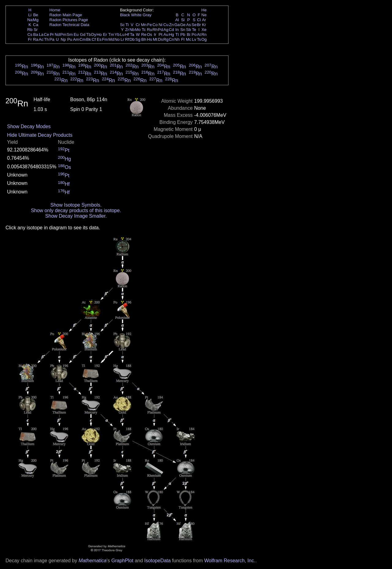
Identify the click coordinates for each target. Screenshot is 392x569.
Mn (144, 25)
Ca (36, 25)
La (41, 34)
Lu (122, 34)
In (177, 30)
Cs (30, 34)
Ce (46, 34)
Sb (189, 30)
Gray (147, 15)
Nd (57, 34)
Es (99, 39)
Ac (41, 39)
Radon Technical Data (69, 25)
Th (47, 39)
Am (76, 39)
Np (63, 39)
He (204, 10)
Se (194, 25)
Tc (144, 30)
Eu (76, 34)
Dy (94, 34)
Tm (111, 34)
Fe (149, 25)
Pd (160, 30)
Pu (70, 39)
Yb (117, 34)
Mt (155, 39)
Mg (36, 20)
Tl (177, 34)
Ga (177, 25)
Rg (166, 39)
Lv (194, 39)
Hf (127, 34)
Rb (30, 30)
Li (30, 15)
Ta (132, 34)
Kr (204, 25)
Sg (138, 39)
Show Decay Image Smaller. (76, 216)
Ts (199, 39)
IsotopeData (157, 561)
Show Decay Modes (29, 126)
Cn (171, 39)
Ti (127, 25)
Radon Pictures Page (69, 20)
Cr (138, 25)
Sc (123, 25)
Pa (52, 39)
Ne (204, 15)
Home (55, 10)
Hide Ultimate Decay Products (40, 135)
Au (166, 34)
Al (177, 20)
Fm (105, 39)
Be (36, 15)
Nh (177, 39)
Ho (99, 34)
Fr (30, 39)
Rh (155, 30)
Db (132, 39)
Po (194, 34)
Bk (89, 39)
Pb (183, 34)
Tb (89, 34)
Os (150, 34)
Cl (199, 20)
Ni (161, 25)
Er (105, 34)
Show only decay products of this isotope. (76, 210)
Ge (183, 25)
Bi (189, 34)
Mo (138, 30)
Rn (204, 34)
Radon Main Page (66, 15)
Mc (189, 39)
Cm (83, 39)
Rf (127, 39)
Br (199, 25)
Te (194, 30)
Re (144, 34)
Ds (160, 39)
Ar (204, 20)
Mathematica (92, 561)
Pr (52, 34)
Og (204, 39)
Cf (94, 39)
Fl (183, 39)
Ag (166, 30)
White (136, 15)
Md (111, 39)
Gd (83, 34)
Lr (123, 39)
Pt (161, 34)
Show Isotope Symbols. (76, 205)
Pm (63, 34)
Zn (171, 25)
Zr (127, 30)
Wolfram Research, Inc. (230, 561)
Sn (183, 30)
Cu (166, 25)
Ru (150, 30)
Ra (36, 39)
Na (30, 20)
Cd (171, 30)
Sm (70, 34)
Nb (132, 30)
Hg (171, 34)
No (117, 39)
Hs (149, 39)
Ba (36, 34)
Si (183, 20)
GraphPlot (122, 561)
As (189, 25)
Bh (144, 39)
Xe (204, 30)
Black (125, 15)
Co (155, 25)
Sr (36, 30)
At (199, 34)
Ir (155, 34)
